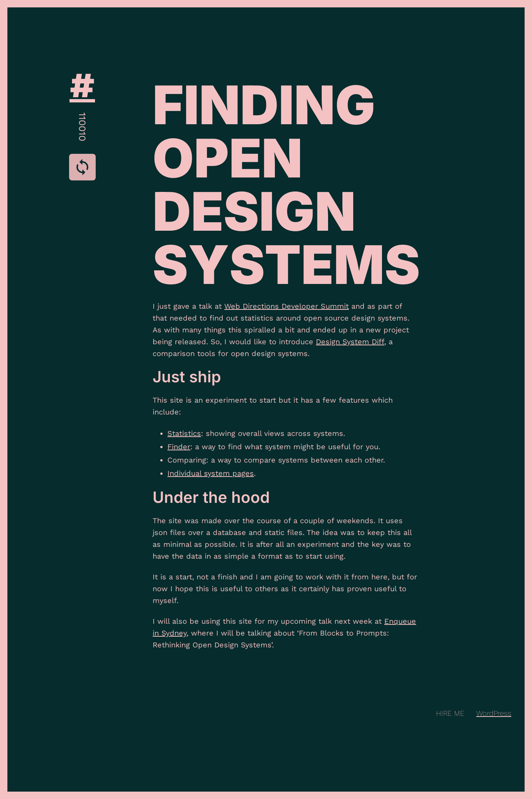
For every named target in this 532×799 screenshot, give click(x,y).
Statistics (184, 433)
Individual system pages (211, 473)
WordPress (494, 713)
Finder (179, 447)
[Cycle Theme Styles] (82, 167)
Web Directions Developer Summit (287, 306)
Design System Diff (350, 342)
